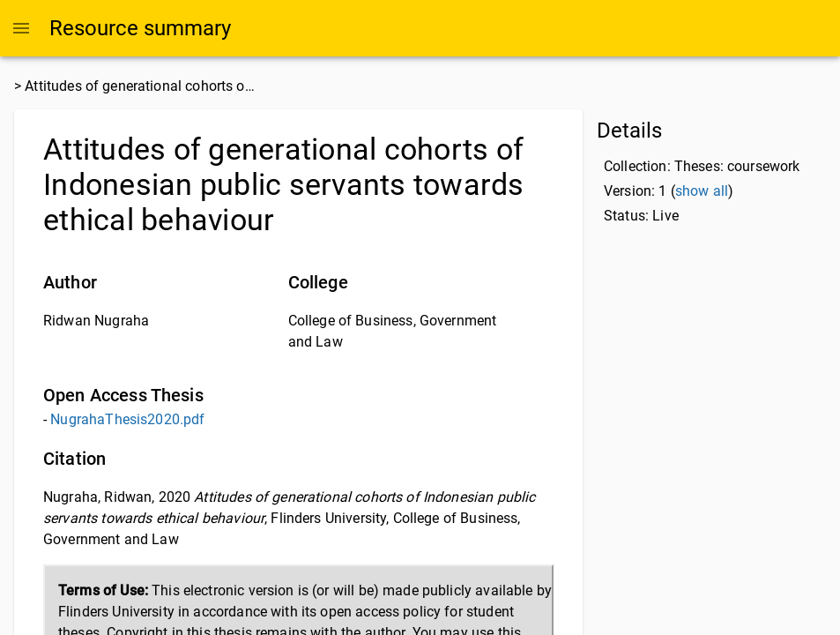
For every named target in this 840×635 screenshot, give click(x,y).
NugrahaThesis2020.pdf (127, 419)
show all (702, 191)
